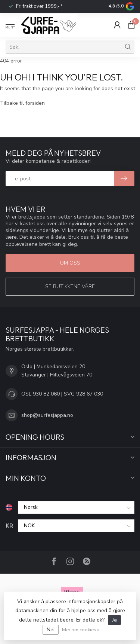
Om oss (70, 263)
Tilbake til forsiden (22, 103)
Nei (51, 630)
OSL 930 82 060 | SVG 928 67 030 (62, 394)
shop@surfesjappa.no (47, 415)
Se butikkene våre (70, 286)
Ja (114, 620)
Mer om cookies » (81, 630)
